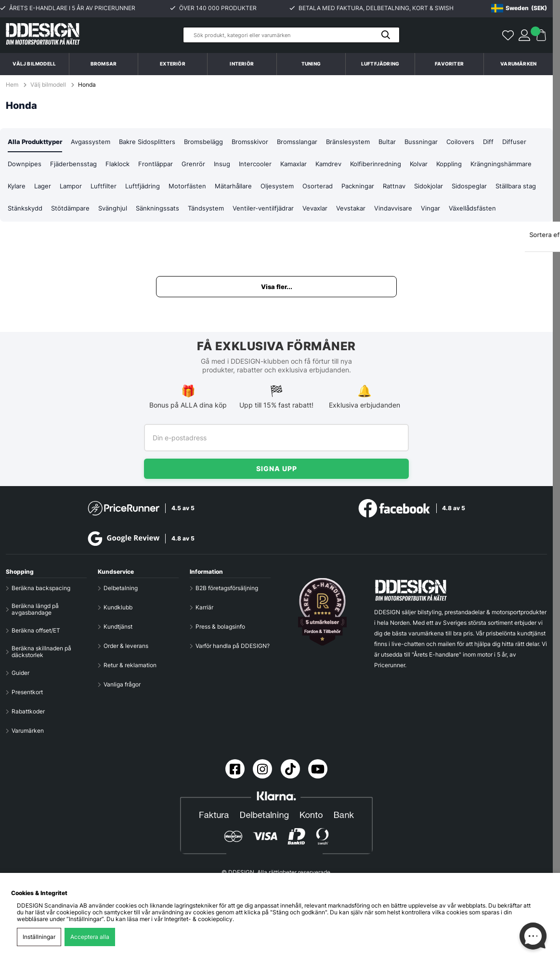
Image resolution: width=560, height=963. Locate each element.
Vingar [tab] (18, 232)
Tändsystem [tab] (316, 210)
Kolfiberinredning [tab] (425, 165)
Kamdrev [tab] (375, 165)
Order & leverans (126, 646)
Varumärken (518, 64)
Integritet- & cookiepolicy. (199, 919)
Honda (87, 85)
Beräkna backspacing (41, 588)
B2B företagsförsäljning (227, 588)
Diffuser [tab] (20, 165)
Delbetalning (121, 588)
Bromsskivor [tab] (264, 142)
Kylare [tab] (91, 187)
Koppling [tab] (501, 165)
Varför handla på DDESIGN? (233, 646)
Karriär (204, 607)
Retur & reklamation (130, 665)
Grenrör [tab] (234, 165)
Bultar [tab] (407, 142)
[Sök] (291, 35)
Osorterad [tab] (403, 187)
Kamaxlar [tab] (338, 165)
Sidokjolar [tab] (521, 187)
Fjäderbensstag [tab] (109, 165)
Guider (20, 673)
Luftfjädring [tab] (222, 187)
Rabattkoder (28, 712)
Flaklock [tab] (156, 165)
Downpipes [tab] (59, 165)
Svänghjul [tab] (219, 210)
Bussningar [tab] (442, 142)
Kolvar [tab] (469, 165)
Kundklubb (118, 607)
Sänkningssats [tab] (266, 210)
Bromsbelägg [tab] (215, 142)
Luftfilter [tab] (182, 187)
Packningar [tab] (445, 187)
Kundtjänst (118, 627)
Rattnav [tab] (484, 187)
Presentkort (27, 692)
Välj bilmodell (34, 64)
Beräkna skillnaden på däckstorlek (41, 652)
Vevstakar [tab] (467, 210)
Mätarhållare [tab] (316, 187)
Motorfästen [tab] (268, 187)
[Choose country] (519, 8)
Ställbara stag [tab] (76, 210)
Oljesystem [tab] (361, 187)
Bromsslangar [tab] (313, 142)
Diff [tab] (511, 142)
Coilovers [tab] (482, 142)
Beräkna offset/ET (36, 631)
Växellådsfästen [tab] (61, 232)
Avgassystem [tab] (97, 142)
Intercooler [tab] (298, 165)
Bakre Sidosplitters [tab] (156, 142)
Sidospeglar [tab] (26, 210)
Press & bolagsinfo (220, 627)
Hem (13, 85)
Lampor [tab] (148, 187)
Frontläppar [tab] (195, 165)
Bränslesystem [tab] (366, 142)
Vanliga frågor (122, 685)
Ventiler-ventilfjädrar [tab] (376, 210)
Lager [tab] (118, 187)
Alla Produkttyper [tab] (37, 142)
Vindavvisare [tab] (512, 210)
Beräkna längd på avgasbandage (35, 609)
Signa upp (277, 468)
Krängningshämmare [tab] (40, 187)
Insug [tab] (263, 165)
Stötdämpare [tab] (174, 210)
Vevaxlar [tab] (430, 210)
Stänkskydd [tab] (125, 210)
